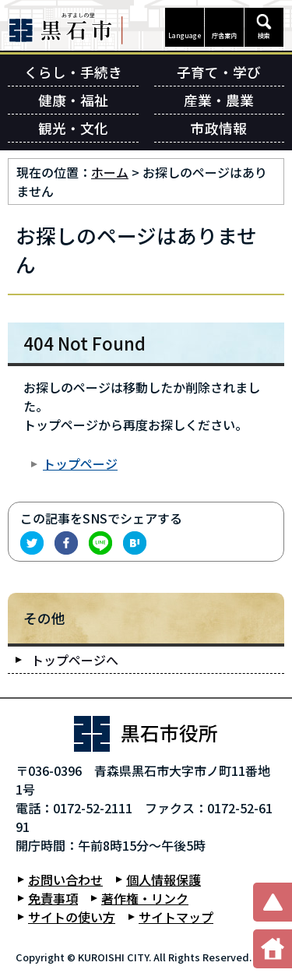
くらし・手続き (73, 72)
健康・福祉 (73, 100)
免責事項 (53, 898)
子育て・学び (219, 72)
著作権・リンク (145, 898)
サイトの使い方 (72, 917)
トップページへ (75, 660)
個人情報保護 (164, 880)
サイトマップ (176, 917)
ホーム (110, 172)
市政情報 (219, 128)
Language (185, 35)
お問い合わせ (65, 880)
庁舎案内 (224, 35)
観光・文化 (73, 128)
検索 (264, 35)
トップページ (80, 464)
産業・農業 (219, 100)
